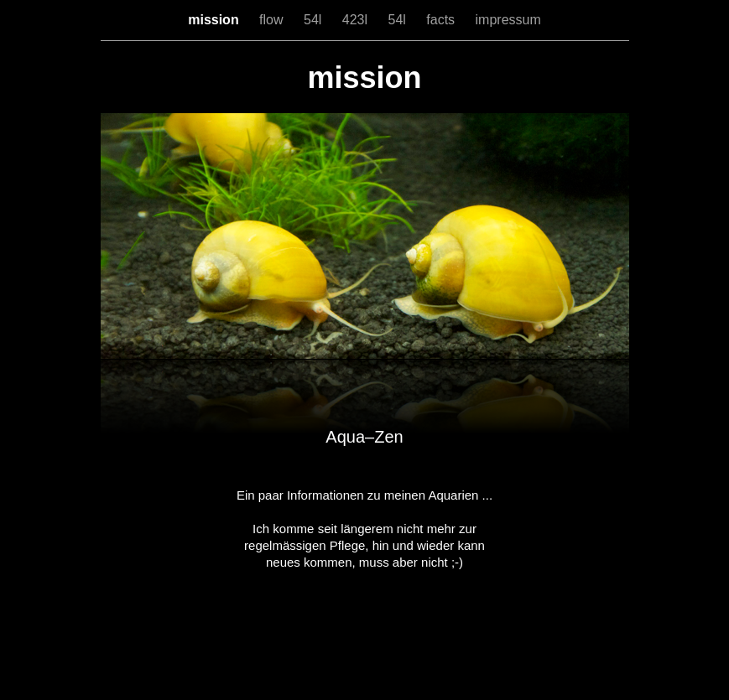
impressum (508, 20)
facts (442, 20)
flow (273, 20)
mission (215, 20)
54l (315, 20)
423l (357, 20)
